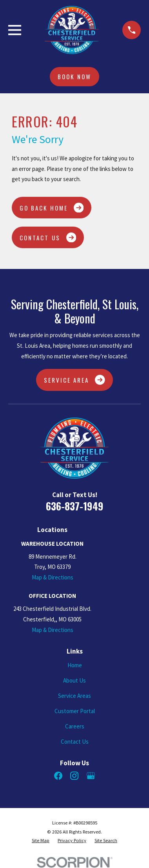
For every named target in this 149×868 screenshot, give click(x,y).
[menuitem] (41, 841)
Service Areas (74, 696)
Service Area (74, 380)
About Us (74, 680)
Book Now (74, 76)
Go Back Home (52, 208)
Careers (75, 726)
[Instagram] (74, 776)
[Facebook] (58, 776)
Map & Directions (53, 577)
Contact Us (48, 238)
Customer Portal (75, 711)
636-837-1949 (75, 506)
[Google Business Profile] (91, 776)
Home (75, 665)
